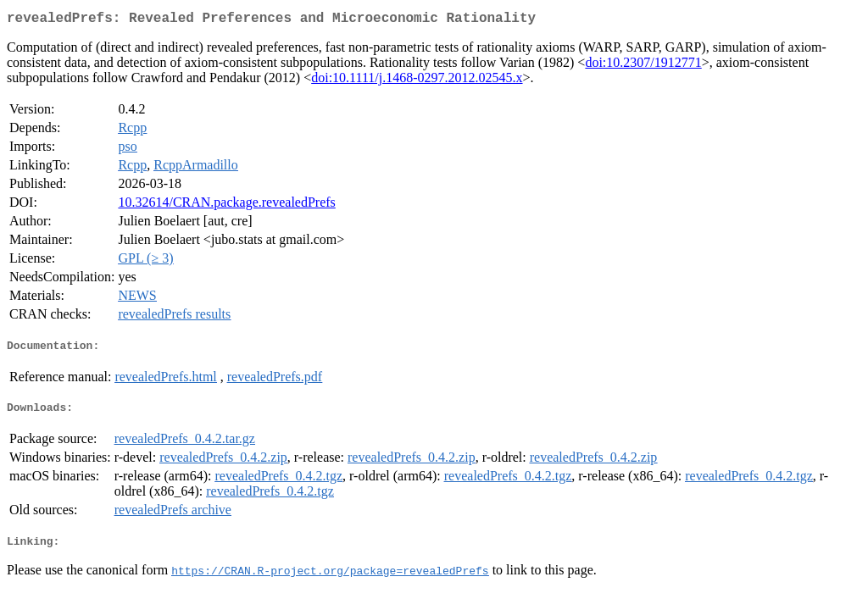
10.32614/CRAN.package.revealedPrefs (226, 205)
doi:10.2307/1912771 (643, 66)
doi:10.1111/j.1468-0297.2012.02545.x (417, 81)
